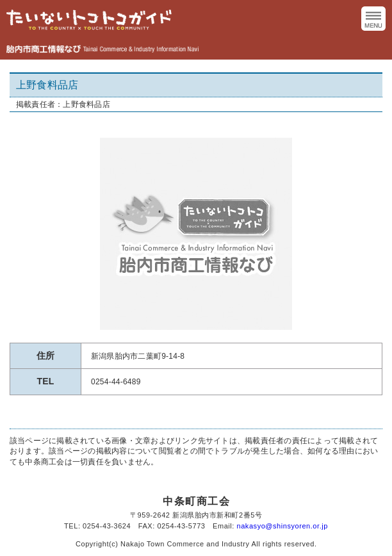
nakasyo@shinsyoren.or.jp (282, 526)
